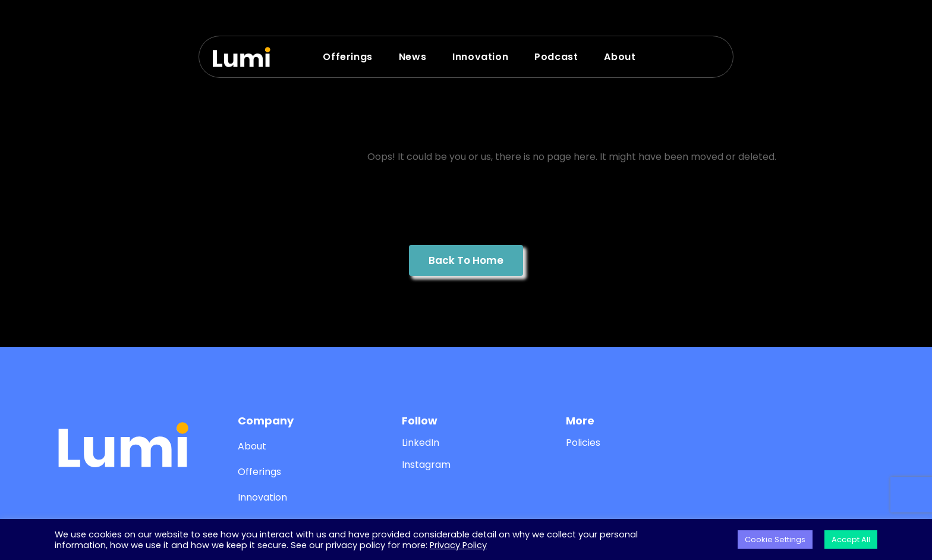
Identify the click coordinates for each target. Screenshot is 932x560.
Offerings (347, 57)
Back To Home (466, 260)
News (413, 57)
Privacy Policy (458, 545)
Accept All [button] (851, 539)
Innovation (480, 57)
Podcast (556, 57)
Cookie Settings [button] (775, 539)
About (620, 57)
